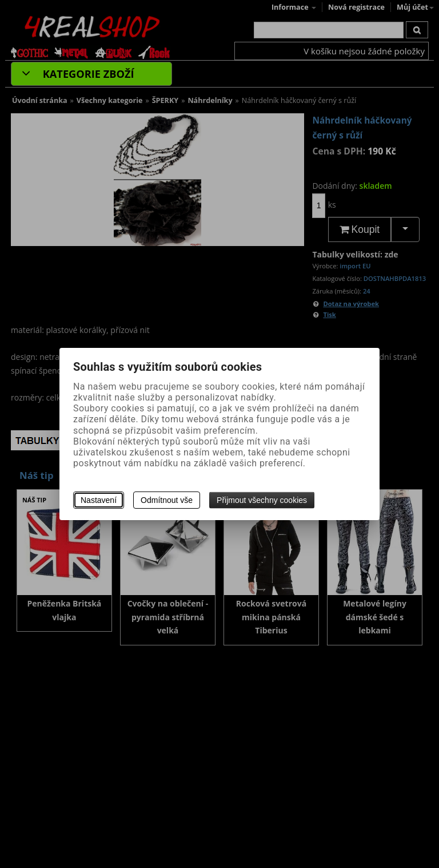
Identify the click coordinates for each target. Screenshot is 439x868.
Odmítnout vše (167, 500)
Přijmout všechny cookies (262, 500)
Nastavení (99, 500)
